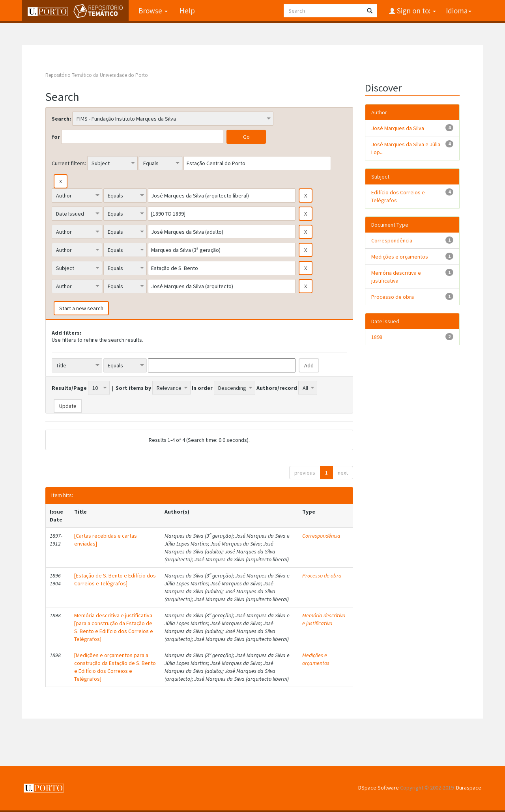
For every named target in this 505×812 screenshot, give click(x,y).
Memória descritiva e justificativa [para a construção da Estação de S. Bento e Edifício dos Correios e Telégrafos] (114, 627)
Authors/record (277, 388)
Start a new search (81, 308)
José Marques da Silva (398, 128)
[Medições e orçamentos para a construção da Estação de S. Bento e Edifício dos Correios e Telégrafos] (115, 667)
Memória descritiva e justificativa (324, 619)
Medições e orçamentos (316, 659)
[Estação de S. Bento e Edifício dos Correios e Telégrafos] (115, 579)
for (56, 137)
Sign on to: (416, 11)
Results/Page (69, 388)
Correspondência (321, 536)
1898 (377, 337)
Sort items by (133, 388)
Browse (153, 11)
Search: (61, 119)
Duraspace (469, 788)
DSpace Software (379, 788)
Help (187, 11)
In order (202, 388)
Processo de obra (322, 575)
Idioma (459, 11)
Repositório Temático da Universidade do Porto (97, 75)
